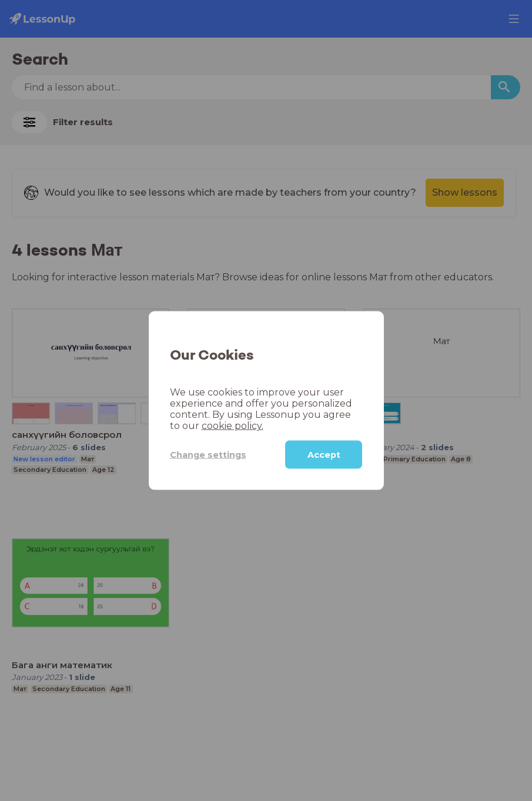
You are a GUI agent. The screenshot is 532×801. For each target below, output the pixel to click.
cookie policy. (232, 426)
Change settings (208, 454)
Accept (324, 455)
